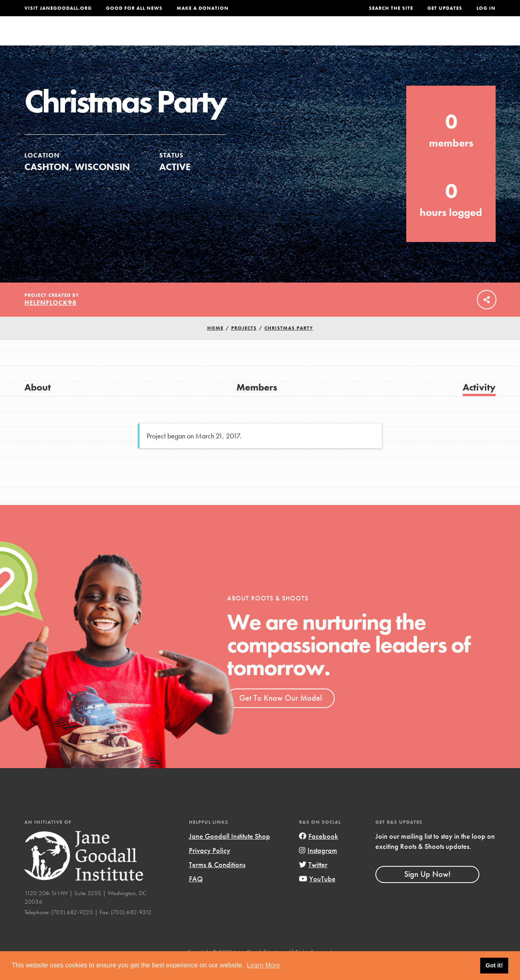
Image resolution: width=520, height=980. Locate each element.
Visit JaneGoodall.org (58, 8)
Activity (479, 403)
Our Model (329, 38)
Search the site (391, 8)
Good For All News (134, 8)
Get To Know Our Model (281, 714)
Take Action (469, 39)
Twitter (313, 881)
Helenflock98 (51, 319)
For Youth (213, 38)
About (171, 38)
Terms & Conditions (217, 881)
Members (257, 403)
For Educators (271, 38)
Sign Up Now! (427, 890)
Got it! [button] (494, 965)
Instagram (318, 867)
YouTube (317, 895)
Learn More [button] (263, 965)
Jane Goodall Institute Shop (230, 852)
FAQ (196, 895)
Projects (377, 38)
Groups (418, 38)
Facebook (318, 852)
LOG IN (486, 8)
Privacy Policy (210, 867)
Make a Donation (203, 8)
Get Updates (445, 8)
